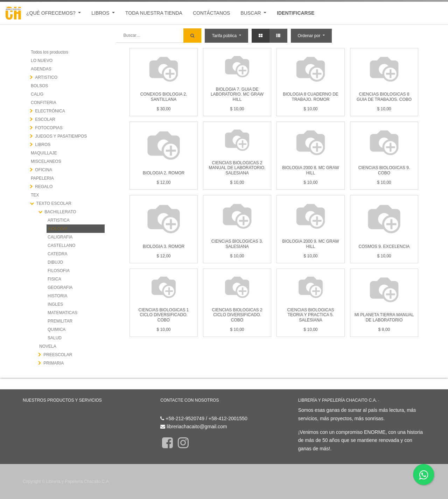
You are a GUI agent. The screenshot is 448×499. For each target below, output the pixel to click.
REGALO (44, 187)
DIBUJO (55, 262)
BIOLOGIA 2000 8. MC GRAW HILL (310, 170)
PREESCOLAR (58, 355)
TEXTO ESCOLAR (54, 203)
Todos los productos (50, 52)
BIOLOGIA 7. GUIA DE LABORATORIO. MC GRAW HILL (237, 94)
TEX (35, 195)
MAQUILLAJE (44, 153)
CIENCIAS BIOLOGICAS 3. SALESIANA (237, 244)
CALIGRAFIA (60, 237)
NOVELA (48, 346)
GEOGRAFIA (60, 287)
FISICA (54, 279)
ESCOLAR (45, 119)
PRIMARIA (54, 363)
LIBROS (43, 145)
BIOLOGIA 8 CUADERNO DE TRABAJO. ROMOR (311, 97)
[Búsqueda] (192, 36)
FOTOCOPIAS (49, 128)
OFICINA (44, 170)
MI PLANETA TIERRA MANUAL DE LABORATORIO (384, 317)
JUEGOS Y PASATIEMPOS (61, 136)
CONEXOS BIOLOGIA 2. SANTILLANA (164, 97)
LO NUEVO (42, 61)
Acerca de (390, 400)
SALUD (55, 338)
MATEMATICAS (62, 313)
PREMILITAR (60, 321)
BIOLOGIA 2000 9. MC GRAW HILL (310, 244)
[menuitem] (154, 13)
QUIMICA (57, 330)
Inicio (29, 410)
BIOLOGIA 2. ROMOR (164, 173)
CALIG (37, 94)
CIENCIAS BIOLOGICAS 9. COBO (384, 170)
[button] (311, 36)
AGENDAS (41, 69)
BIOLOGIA (58, 229)
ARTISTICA (58, 220)
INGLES (55, 304)
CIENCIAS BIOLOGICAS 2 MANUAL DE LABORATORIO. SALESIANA (237, 168)
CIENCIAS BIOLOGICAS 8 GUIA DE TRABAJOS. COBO (384, 97)
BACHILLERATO (60, 212)
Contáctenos (174, 410)
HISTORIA (57, 296)
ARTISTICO (46, 77)
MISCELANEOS (46, 161)
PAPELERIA (42, 178)
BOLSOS (39, 86)
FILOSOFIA (59, 271)
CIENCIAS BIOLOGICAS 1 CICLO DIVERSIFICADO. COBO (163, 315)
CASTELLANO (61, 245)
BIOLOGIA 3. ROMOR (164, 247)
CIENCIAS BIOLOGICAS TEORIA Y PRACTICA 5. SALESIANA (310, 315)
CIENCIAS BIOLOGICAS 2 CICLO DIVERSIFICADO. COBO (237, 315)
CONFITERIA (44, 103)
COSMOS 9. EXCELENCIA (384, 247)
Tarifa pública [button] (225, 36)
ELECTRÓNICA (50, 111)
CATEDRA (57, 254)
